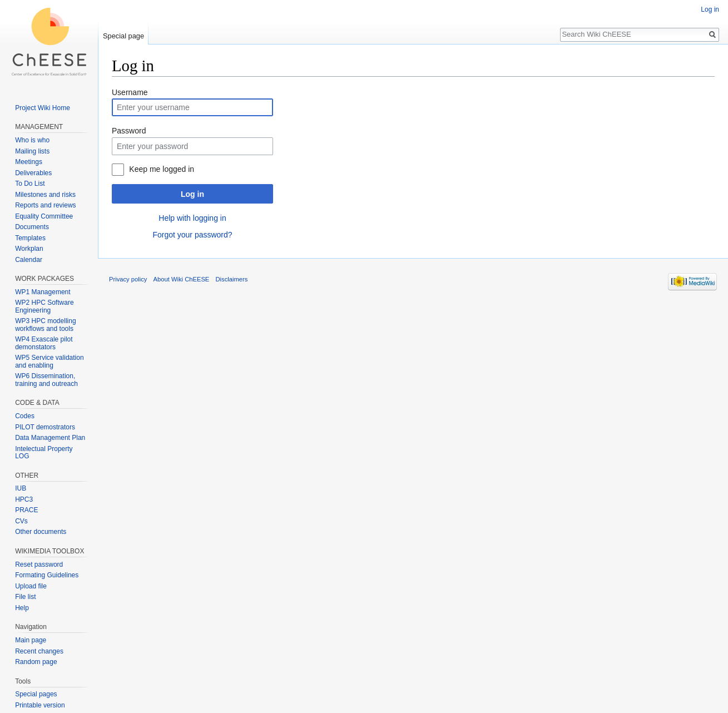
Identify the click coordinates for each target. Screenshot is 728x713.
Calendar (29, 260)
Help (22, 608)
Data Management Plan (50, 438)
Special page (123, 36)
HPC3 (24, 499)
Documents (32, 227)
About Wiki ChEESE (182, 279)
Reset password (39, 565)
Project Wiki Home (43, 108)
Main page (31, 640)
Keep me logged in (162, 169)
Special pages (36, 694)
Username (130, 92)
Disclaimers (232, 279)
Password (129, 131)
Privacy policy (128, 279)
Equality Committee (44, 216)
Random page (36, 662)
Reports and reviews (45, 205)
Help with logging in (192, 218)
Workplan (29, 249)
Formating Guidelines (47, 575)
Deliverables (33, 173)
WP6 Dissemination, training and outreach (46, 380)
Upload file (31, 586)
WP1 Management (43, 292)
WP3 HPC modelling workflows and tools (45, 325)
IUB (21, 488)
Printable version (40, 705)
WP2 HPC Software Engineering (44, 306)
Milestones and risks (45, 195)
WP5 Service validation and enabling (49, 362)
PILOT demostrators (45, 427)
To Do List (30, 184)
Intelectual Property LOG (44, 453)
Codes (25, 416)
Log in (192, 194)
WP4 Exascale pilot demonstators (44, 343)
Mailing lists (32, 151)
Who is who (32, 140)
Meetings (29, 162)
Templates (30, 238)
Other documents (41, 532)
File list (25, 597)
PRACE (26, 510)
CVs (21, 521)
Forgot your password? (192, 235)
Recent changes (39, 651)
